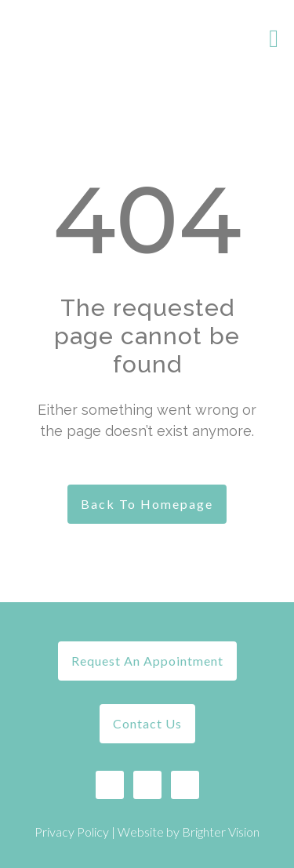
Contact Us (147, 723)
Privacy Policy (72, 832)
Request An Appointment (147, 661)
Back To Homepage (147, 504)
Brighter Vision (221, 832)
